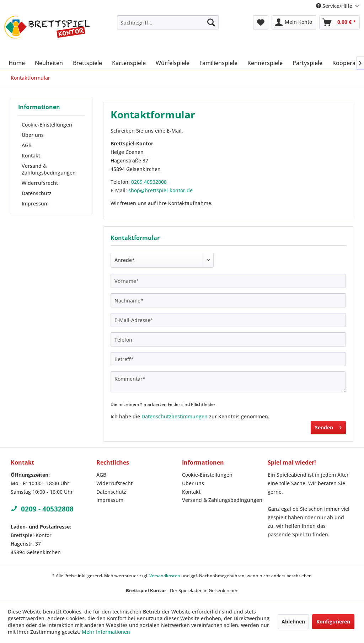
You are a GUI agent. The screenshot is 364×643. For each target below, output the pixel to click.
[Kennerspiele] (265, 63)
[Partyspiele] (307, 63)
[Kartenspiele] (129, 63)
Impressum (35, 203)
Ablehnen (293, 621)
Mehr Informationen (106, 632)
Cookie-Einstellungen (47, 125)
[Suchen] (211, 22)
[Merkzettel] (261, 22)
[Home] (17, 63)
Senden (328, 426)
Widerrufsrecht (40, 183)
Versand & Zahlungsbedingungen (49, 169)
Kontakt (31, 156)
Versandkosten (165, 576)
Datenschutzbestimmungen (175, 416)
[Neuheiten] (49, 63)
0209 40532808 (149, 182)
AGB (27, 145)
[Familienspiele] (218, 63)
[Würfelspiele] (173, 63)
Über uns (33, 135)
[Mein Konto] (294, 22)
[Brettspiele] (87, 63)
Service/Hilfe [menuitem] (335, 6)
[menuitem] (168, 22)
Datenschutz (37, 193)
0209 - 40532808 (42, 509)
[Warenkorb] (339, 22)
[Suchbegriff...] (168, 22)
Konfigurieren (333, 621)
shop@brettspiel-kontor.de (160, 190)
